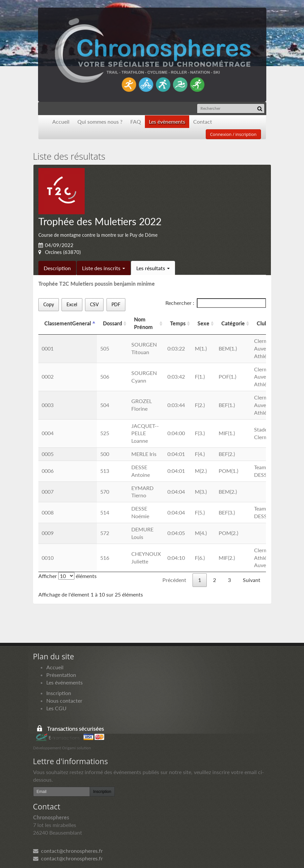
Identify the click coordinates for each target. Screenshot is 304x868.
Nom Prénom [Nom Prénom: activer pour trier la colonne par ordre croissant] (143, 323)
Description (57, 268)
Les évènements (167, 122)
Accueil (61, 122)
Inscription (59, 693)
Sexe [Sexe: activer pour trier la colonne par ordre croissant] (203, 323)
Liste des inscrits (104, 268)
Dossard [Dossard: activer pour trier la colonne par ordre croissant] (112, 323)
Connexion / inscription (233, 134)
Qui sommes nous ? (100, 122)
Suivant (252, 580)
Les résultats (153, 268)
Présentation (61, 675)
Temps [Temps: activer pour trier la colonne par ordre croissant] (178, 323)
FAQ (136, 122)
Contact (203, 122)
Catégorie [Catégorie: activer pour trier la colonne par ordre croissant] (233, 323)
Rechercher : (216, 303)
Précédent (174, 580)
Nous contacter (64, 701)
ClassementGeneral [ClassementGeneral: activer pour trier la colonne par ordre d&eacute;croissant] (68, 323)
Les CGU (56, 708)
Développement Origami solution (62, 748)
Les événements (65, 682)
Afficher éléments (67, 576)
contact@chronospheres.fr (68, 851)
